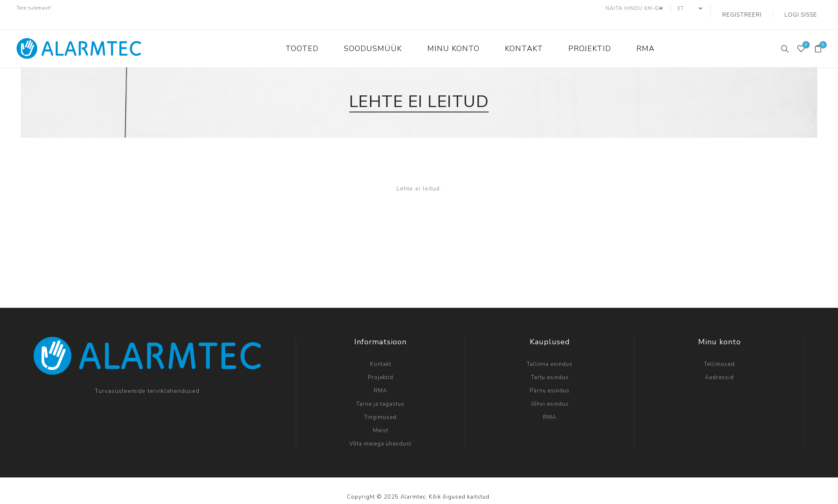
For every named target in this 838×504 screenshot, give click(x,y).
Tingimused (380, 404)
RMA (380, 378)
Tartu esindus (550, 365)
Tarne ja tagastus (380, 391)
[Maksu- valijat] (657, 8)
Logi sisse (806, 8)
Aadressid (719, 365)
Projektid (381, 365)
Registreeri (759, 8)
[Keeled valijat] (713, 8)
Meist (381, 418)
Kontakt (381, 351)
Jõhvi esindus (550, 391)
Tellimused (719, 351)
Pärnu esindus (550, 378)
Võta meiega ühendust (380, 431)
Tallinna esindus (550, 351)
